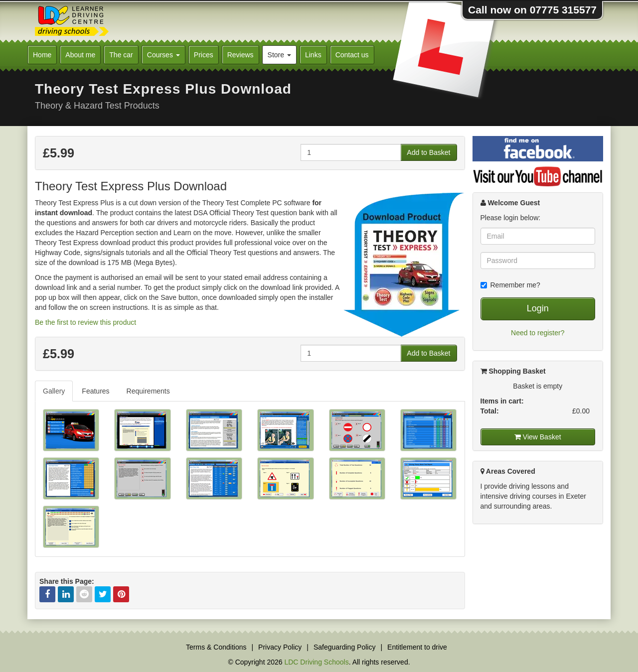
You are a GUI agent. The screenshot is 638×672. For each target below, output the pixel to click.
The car (121, 55)
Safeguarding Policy (345, 647)
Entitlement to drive (417, 647)
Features (95, 391)
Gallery (54, 391)
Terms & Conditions (216, 647)
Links (313, 55)
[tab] (54, 391)
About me (80, 55)
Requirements (148, 391)
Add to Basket (428, 152)
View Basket (538, 437)
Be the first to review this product (85, 322)
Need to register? (538, 333)
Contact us (352, 55)
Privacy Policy (280, 647)
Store (279, 55)
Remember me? (510, 285)
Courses (163, 55)
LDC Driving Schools (316, 662)
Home (42, 55)
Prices (204, 55)
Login (538, 308)
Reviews (240, 55)
